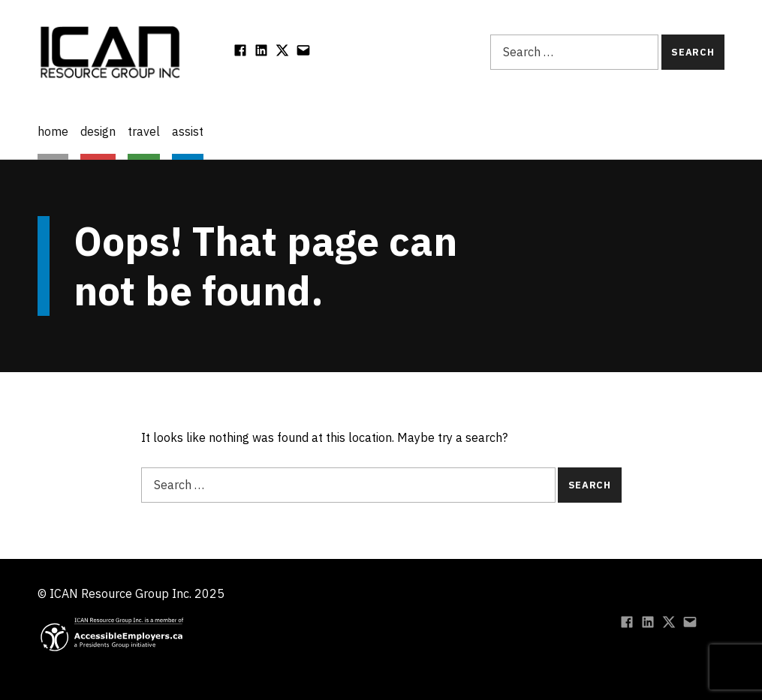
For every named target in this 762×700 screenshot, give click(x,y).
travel (144, 131)
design (98, 131)
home (53, 131)
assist (188, 131)
